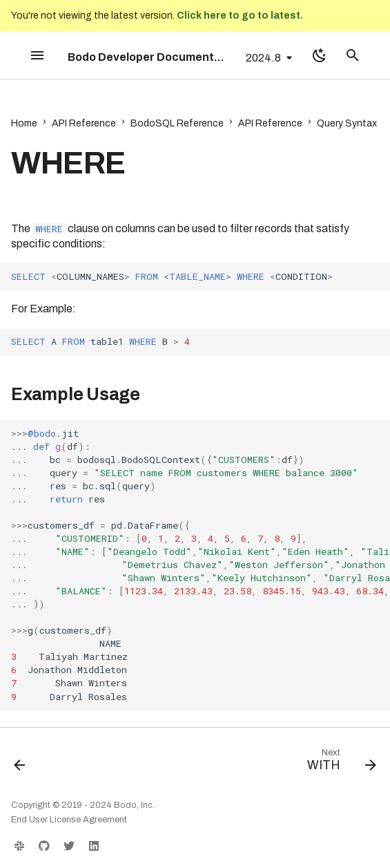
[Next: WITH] (339, 763)
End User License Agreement (69, 820)
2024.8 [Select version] (263, 58)
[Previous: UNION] (21, 763)
